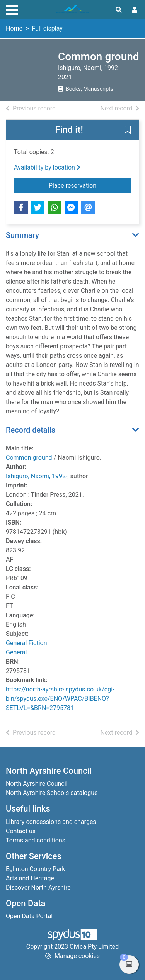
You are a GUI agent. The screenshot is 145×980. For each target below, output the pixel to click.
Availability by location (47, 167)
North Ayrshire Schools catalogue (52, 793)
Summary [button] (22, 235)
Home (14, 28)
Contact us (21, 831)
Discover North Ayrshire (38, 887)
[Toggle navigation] (12, 9)
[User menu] (135, 10)
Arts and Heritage (30, 878)
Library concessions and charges (51, 822)
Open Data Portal (29, 916)
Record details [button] (31, 430)
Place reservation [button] (90, 185)
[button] (128, 130)
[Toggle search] (119, 10)
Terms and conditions (36, 840)
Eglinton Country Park (35, 869)
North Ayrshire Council (37, 784)
